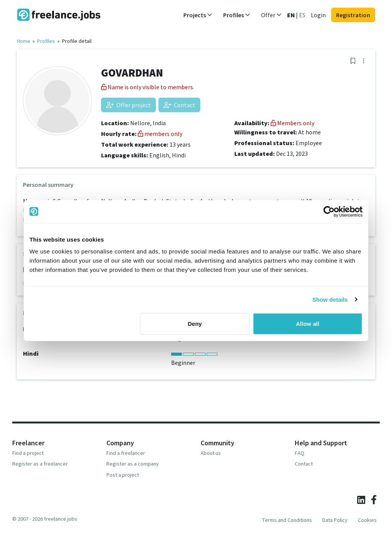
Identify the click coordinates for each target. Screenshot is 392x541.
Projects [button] (198, 15)
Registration (353, 15)
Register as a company (133, 464)
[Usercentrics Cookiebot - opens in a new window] (329, 211)
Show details (330, 299)
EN (291, 15)
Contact (179, 105)
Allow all (308, 324)
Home (24, 41)
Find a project (28, 453)
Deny (195, 324)
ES (302, 15)
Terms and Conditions (287, 520)
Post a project (123, 475)
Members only (292, 123)
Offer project (128, 105)
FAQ (300, 453)
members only (160, 134)
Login (318, 15)
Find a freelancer (126, 453)
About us (211, 453)
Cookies (367, 520)
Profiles (46, 41)
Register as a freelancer (40, 464)
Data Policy (335, 520)
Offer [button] (271, 15)
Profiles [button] (237, 15)
